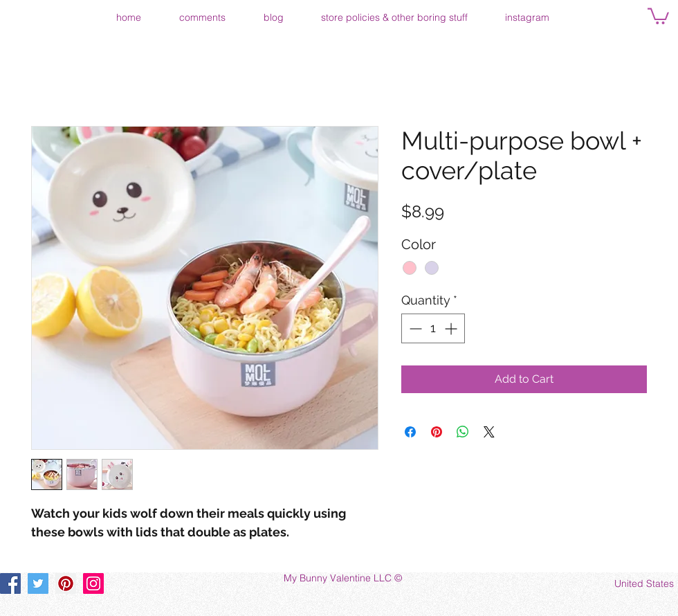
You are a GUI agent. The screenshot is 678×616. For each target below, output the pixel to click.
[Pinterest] (66, 583)
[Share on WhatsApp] (463, 432)
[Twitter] (38, 583)
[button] (658, 15)
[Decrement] (414, 328)
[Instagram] (93, 583)
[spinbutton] (433, 328)
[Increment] (452, 328)
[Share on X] (489, 432)
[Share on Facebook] (410, 432)
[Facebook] (10, 583)
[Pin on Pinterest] (437, 432)
